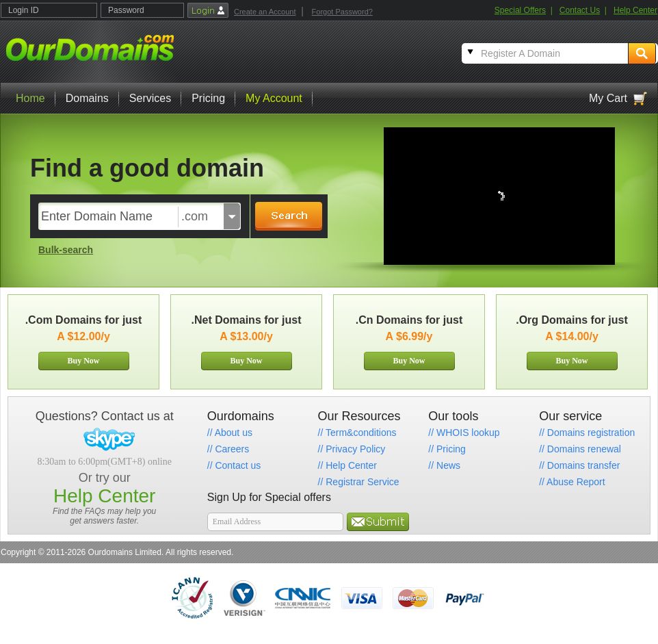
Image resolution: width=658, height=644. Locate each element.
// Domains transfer (579, 465)
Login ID (24, 10)
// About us (230, 433)
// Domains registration (587, 433)
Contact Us (580, 10)
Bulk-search (66, 250)
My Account (274, 98)
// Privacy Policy (352, 449)
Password (126, 10)
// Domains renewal (580, 449)
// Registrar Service (359, 482)
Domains (87, 98)
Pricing (208, 98)
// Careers (228, 449)
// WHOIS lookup (464, 433)
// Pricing (447, 449)
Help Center (635, 10)
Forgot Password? (342, 12)
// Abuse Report (572, 482)
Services (150, 98)
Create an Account (265, 12)
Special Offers (520, 10)
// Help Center (347, 465)
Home (30, 98)
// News (444, 465)
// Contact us (234, 465)
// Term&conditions (357, 433)
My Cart (608, 98)
